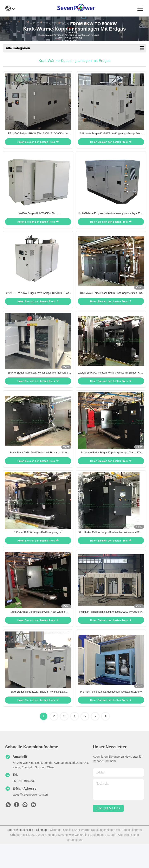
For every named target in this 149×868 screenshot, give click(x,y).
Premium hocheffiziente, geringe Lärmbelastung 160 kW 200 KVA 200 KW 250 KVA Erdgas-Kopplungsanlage (111, 716)
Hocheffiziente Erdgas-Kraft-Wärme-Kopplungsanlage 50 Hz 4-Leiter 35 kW (111, 220)
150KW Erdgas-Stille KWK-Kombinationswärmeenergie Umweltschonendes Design (38, 385)
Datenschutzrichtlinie (20, 854)
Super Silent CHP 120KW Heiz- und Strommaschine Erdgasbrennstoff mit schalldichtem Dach (38, 468)
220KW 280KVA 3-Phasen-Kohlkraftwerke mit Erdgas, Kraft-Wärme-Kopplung (111, 385)
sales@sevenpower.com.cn (30, 818)
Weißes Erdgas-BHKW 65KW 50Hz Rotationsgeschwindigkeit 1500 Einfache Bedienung (38, 220)
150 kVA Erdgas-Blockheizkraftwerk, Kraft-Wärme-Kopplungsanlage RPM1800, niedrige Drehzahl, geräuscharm (38, 633)
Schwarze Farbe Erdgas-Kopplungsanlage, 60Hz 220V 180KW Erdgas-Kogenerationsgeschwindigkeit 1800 (111, 468)
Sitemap (41, 854)
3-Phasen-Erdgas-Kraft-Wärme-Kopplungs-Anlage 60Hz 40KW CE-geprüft (111, 137)
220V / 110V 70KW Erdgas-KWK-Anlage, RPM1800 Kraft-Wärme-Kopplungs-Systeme (38, 302)
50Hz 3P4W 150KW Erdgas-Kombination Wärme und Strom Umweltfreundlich (111, 550)
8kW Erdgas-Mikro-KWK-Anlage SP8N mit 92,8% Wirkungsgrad (38, 716)
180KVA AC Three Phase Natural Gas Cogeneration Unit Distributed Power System (111, 302)
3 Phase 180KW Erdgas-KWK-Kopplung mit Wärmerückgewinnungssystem (38, 550)
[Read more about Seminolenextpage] (95, 740)
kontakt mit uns (108, 832)
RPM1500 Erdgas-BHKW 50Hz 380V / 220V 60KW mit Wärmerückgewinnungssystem (38, 137)
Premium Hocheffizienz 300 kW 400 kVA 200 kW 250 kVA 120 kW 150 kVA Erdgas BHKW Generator (111, 633)
